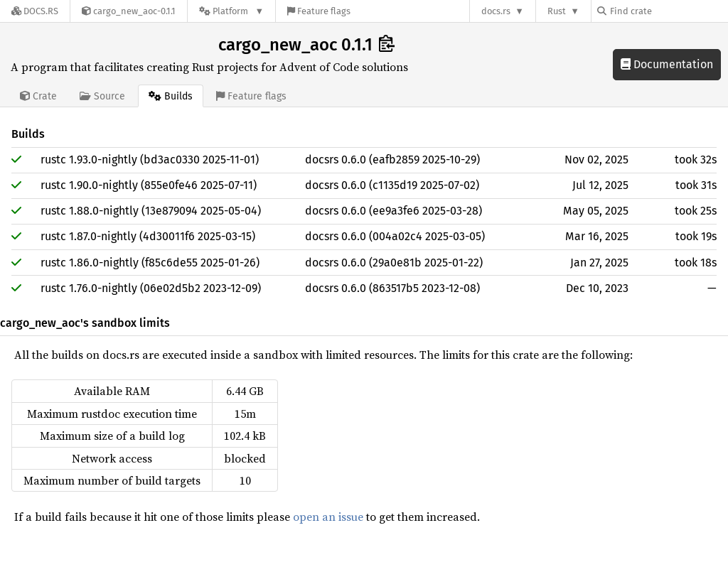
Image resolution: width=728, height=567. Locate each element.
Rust (557, 11)
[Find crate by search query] (668, 11)
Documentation (667, 64)
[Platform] (231, 11)
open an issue (328, 517)
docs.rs (496, 11)
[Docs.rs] (35, 11)
